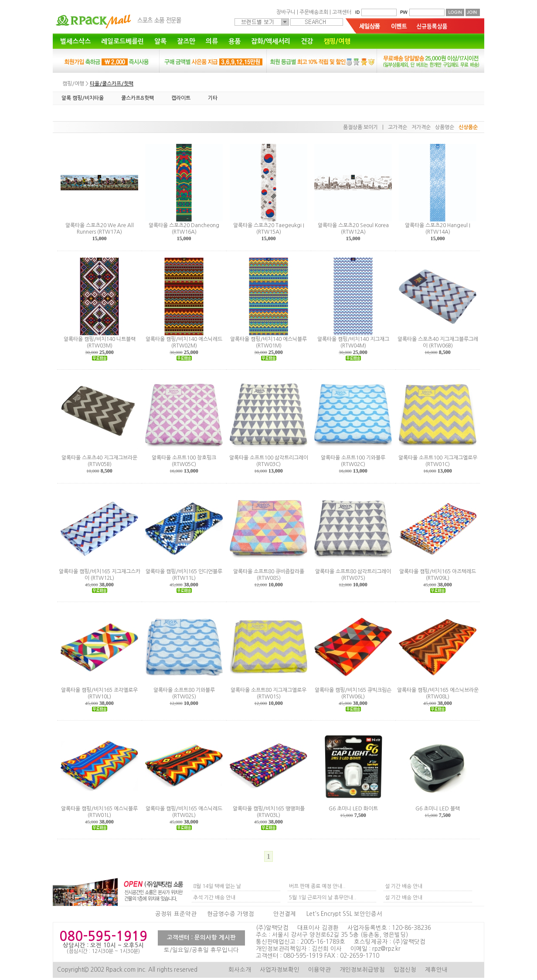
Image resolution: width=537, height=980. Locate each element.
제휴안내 (436, 970)
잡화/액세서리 (271, 41)
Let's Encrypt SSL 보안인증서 (344, 914)
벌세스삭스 (75, 41)
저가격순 (421, 127)
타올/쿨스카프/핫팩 (112, 84)
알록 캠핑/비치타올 (83, 98)
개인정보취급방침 (362, 970)
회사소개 (240, 970)
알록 (160, 41)
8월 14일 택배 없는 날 (217, 886)
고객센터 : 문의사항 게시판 (201, 937)
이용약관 (319, 970)
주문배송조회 (314, 12)
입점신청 (405, 970)
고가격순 (398, 127)
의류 (212, 41)
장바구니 (286, 12)
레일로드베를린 (122, 41)
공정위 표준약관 (176, 914)
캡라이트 (181, 98)
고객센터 (342, 12)
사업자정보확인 (280, 970)
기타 (213, 98)
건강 (307, 41)
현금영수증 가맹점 (231, 914)
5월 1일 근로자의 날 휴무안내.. (323, 898)
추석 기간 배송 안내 (214, 898)
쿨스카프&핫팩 (138, 98)
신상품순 (468, 127)
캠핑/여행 (337, 41)
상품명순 (445, 127)
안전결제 (285, 914)
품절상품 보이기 (360, 127)
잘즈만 (186, 41)
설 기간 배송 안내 (404, 886)
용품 (235, 41)
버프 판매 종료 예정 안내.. (317, 886)
